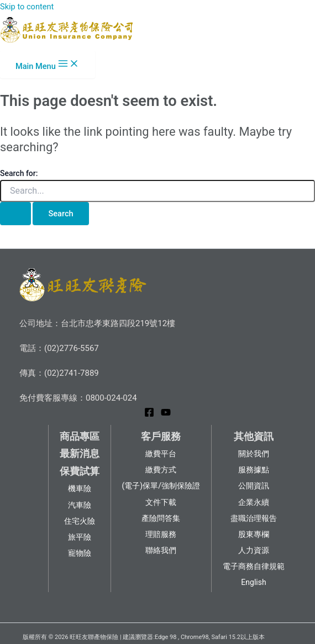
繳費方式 (161, 470)
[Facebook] (149, 414)
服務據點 (254, 470)
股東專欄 (254, 534)
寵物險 (80, 553)
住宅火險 (80, 521)
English (253, 582)
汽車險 (80, 505)
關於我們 (254, 454)
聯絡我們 (161, 550)
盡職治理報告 (254, 518)
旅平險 (80, 537)
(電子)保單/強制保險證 (161, 486)
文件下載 (161, 502)
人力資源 (254, 550)
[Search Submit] (15, 214)
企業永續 (254, 502)
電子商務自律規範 (254, 566)
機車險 (80, 488)
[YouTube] (166, 414)
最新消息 (80, 453)
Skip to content (27, 7)
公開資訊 (254, 486)
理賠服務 (161, 534)
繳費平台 (161, 454)
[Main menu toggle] (48, 64)
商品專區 (80, 436)
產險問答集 (161, 518)
